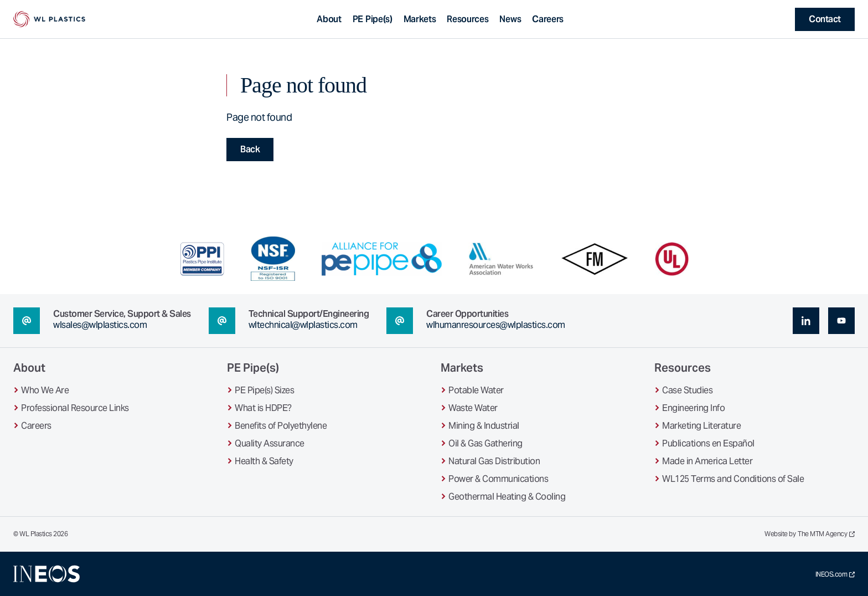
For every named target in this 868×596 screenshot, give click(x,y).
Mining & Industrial (484, 426)
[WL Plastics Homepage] (49, 19)
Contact (825, 19)
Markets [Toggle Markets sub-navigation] (420, 19)
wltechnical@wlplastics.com (303, 325)
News (510, 19)
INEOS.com (835, 574)
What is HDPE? (263, 408)
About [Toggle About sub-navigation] (329, 19)
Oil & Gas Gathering (485, 443)
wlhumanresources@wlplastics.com (496, 325)
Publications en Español (708, 443)
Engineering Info (693, 408)
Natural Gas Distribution (494, 461)
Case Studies (687, 390)
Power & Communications (498, 479)
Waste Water (473, 408)
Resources (467, 19)
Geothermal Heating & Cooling (507, 497)
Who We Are (45, 390)
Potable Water (476, 390)
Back (250, 149)
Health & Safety (264, 461)
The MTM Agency (826, 534)
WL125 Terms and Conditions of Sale (733, 479)
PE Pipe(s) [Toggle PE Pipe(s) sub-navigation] (373, 19)
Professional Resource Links (75, 408)
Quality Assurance (270, 443)
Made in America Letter (707, 461)
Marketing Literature (701, 426)
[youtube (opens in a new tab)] (841, 321)
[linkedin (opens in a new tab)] (806, 321)
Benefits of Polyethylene (281, 426)
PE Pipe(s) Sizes (264, 390)
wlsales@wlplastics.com (100, 325)
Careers (548, 19)
